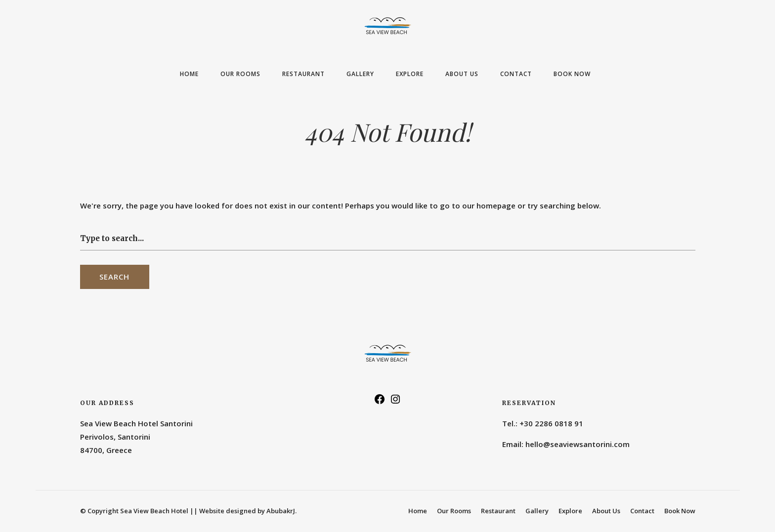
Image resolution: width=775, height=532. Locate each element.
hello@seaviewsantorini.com (578, 444)
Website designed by (248, 511)
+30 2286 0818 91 (551, 423)
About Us (462, 74)
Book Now (572, 74)
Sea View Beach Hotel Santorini (136, 423)
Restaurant (303, 74)
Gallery (360, 74)
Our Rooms (240, 74)
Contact (516, 74)
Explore (410, 74)
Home (189, 74)
